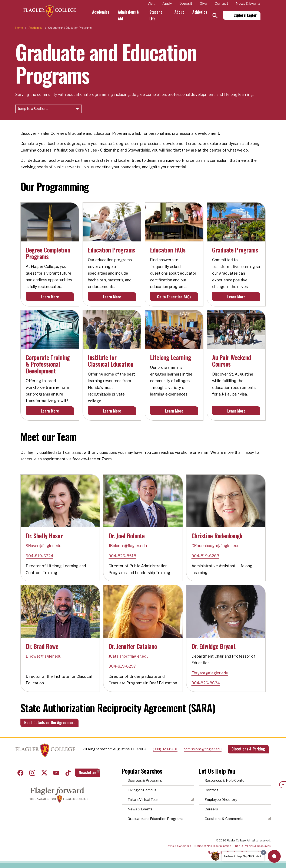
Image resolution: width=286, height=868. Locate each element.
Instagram (32, 773)
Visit (151, 4)
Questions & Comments (224, 819)
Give (203, 4)
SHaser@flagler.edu (44, 546)
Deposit (186, 4)
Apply (167, 4)
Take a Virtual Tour (143, 800)
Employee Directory (221, 800)
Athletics (200, 12)
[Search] (215, 16)
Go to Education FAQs (174, 297)
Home (19, 28)
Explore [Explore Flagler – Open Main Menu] (245, 15)
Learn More (50, 297)
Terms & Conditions (179, 846)
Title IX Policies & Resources (253, 846)
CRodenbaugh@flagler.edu (215, 546)
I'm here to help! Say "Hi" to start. (243, 856)
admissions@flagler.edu (203, 749)
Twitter (44, 773)
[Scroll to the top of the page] (283, 785)
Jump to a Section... (33, 109)
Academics (101, 12)
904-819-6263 (205, 556)
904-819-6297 (122, 666)
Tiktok (68, 773)
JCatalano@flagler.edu (129, 656)
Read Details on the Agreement (49, 722)
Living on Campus (142, 790)
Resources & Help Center (225, 781)
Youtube (56, 773)
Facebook (20, 773)
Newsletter (87, 772)
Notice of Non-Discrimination (213, 846)
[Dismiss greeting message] (263, 852)
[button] (274, 856)
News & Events (248, 4)
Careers (211, 809)
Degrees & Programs (145, 781)
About (179, 12)
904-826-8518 (122, 556)
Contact (221, 4)
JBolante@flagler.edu (128, 546)
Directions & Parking (248, 749)
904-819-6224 (39, 556)
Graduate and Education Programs (155, 819)
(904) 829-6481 (165, 749)
